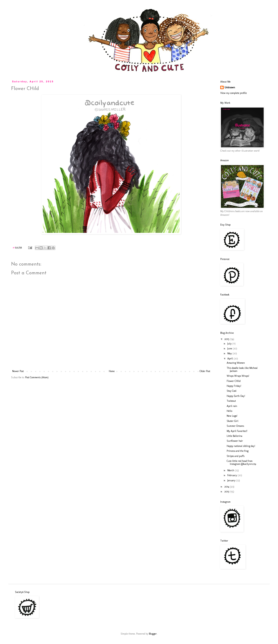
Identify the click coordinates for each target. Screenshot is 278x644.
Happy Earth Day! (236, 396)
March (231, 470)
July (230, 344)
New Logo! (232, 416)
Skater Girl (233, 421)
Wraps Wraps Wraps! (238, 376)
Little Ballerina (234, 436)
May (230, 353)
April (230, 359)
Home (112, 371)
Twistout (231, 401)
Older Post (205, 371)
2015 (227, 339)
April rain (232, 406)
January (232, 480)
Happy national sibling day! (241, 446)
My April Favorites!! (237, 431)
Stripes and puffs (236, 456)
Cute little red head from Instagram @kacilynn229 (241, 462)
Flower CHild (234, 381)
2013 (227, 492)
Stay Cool (232, 391)
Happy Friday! (234, 386)
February (232, 475)
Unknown (230, 87)
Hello (229, 411)
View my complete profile (234, 93)
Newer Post (18, 371)
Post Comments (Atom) (37, 377)
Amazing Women (236, 363)
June (230, 349)
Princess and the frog (238, 451)
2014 (227, 487)
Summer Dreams (235, 426)
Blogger (153, 634)
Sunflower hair (235, 441)
